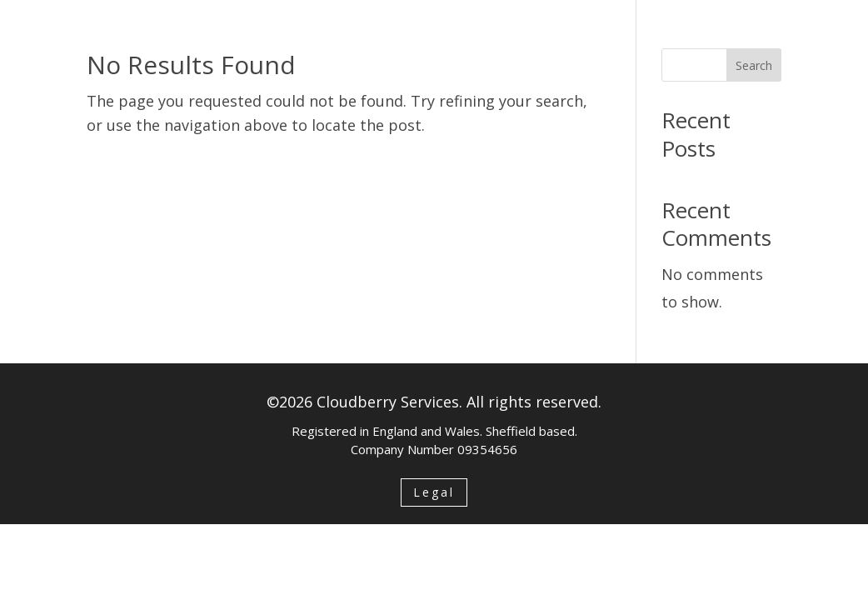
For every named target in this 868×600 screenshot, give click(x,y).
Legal (434, 492)
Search (754, 65)
